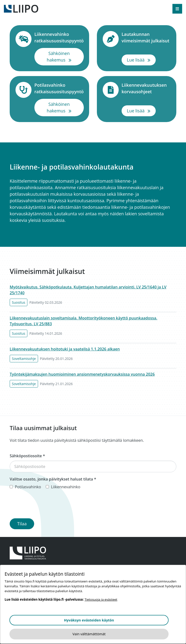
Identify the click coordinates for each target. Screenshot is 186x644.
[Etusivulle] (21, 8)
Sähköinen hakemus (65, 57)
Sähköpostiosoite (27, 456)
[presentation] (46, 505)
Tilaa (22, 524)
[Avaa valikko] (177, 9)
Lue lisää (141, 60)
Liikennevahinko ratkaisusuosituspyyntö (59, 37)
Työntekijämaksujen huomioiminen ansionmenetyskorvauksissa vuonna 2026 (82, 374)
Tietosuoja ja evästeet (101, 599)
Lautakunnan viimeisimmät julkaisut (146, 37)
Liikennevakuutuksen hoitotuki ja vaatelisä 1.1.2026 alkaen (65, 349)
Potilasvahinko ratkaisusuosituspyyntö (59, 88)
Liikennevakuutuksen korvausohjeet (146, 88)
